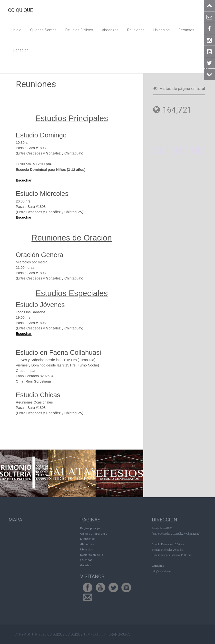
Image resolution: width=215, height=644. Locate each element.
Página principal (91, 528)
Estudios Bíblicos (77, 30)
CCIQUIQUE (20, 10)
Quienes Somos (42, 30)
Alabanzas (107, 30)
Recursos (181, 30)
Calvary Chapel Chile (94, 533)
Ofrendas (86, 559)
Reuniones (132, 30)
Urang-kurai (119, 634)
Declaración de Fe (92, 554)
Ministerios (87, 538)
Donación (20, 49)
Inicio (17, 30)
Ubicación (157, 30)
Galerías (86, 565)
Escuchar (24, 180)
